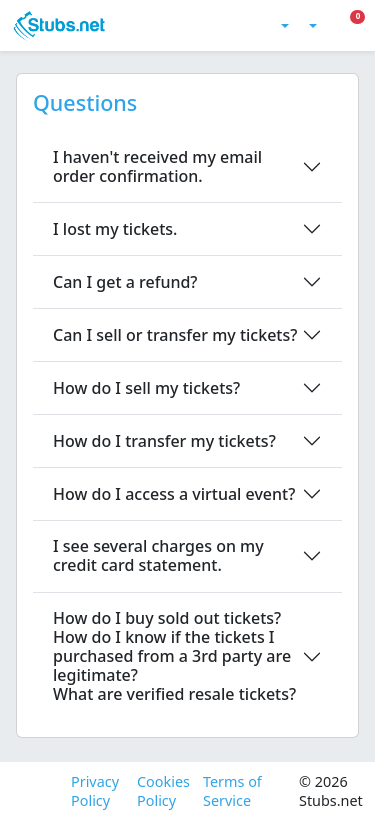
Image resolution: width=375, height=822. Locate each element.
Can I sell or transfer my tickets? (175, 335)
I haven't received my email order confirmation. (157, 166)
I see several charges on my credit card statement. (158, 555)
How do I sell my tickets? (146, 388)
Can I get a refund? (125, 282)
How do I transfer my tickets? (164, 441)
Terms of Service (232, 791)
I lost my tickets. (115, 229)
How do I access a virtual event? (174, 494)
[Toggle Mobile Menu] (362, 26)
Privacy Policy (95, 791)
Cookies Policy (162, 791)
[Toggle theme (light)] (283, 26)
